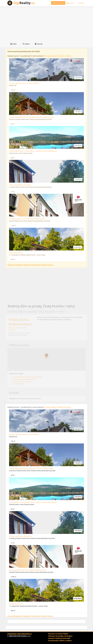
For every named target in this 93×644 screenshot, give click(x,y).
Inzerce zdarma (58, 3)
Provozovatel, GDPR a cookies (60, 641)
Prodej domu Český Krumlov (58, 56)
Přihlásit (81, 3)
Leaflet (73, 370)
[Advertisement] (46, 23)
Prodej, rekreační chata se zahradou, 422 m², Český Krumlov (31, 117)
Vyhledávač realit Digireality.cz (19, 634)
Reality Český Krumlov (23, 381)
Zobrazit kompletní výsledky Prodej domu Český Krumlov (30, 265)
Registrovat (70, 3)
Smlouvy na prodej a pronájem (60, 636)
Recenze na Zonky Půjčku (58, 634)
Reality (24, 3)
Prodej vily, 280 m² (16, 253)
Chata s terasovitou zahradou (20, 185)
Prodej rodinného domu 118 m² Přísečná (24, 83)
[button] (46, 356)
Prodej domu (19, 384)
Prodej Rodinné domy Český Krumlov (28, 377)
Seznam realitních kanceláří (59, 638)
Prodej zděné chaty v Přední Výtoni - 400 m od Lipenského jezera (33, 151)
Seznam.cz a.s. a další (81, 370)
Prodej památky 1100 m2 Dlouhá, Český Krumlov (27, 219)
